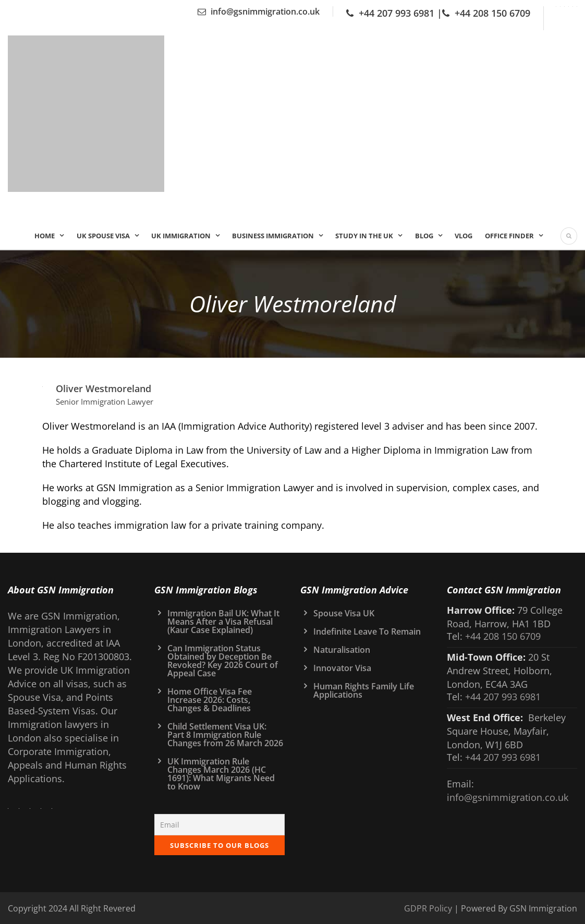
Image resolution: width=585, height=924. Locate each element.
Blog (424, 236)
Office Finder (509, 236)
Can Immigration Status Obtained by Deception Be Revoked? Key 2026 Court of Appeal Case (223, 661)
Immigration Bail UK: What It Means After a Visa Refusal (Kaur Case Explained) (223, 622)
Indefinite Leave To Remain (367, 631)
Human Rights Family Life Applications (364, 690)
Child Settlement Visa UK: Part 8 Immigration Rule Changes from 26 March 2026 (225, 735)
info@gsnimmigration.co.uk (265, 11)
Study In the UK (364, 236)
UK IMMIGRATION (181, 236)
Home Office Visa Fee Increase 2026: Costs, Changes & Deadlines (210, 700)
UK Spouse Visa (103, 236)
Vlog (464, 236)
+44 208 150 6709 (492, 13)
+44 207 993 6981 (397, 13)
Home (45, 236)
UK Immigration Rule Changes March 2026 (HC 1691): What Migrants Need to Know (221, 774)
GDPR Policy (428, 908)
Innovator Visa (342, 668)
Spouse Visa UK (344, 613)
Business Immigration (273, 236)
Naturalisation (342, 650)
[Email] (220, 825)
